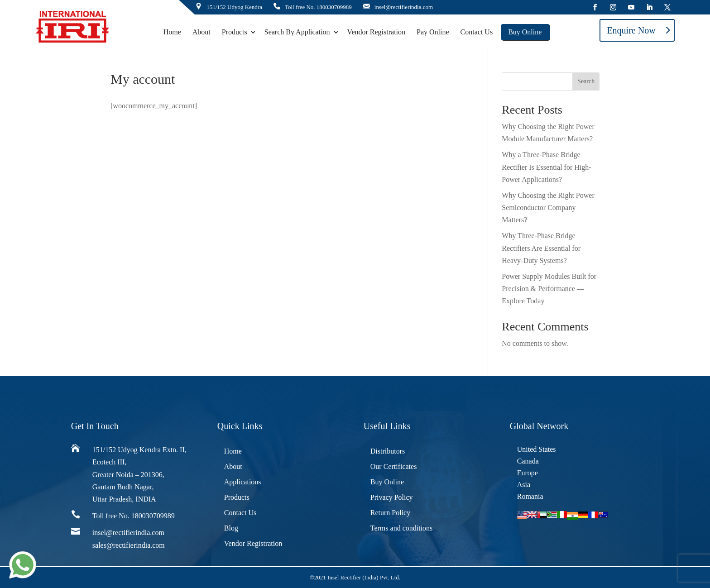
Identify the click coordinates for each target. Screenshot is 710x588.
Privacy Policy (392, 497)
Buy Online (525, 32)
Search (586, 81)
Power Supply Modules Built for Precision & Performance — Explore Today (549, 289)
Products (235, 32)
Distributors (388, 451)
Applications (243, 482)
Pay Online (433, 32)
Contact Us (477, 32)
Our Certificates (394, 466)
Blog (231, 528)
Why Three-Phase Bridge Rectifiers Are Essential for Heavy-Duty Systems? (541, 248)
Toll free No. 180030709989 (318, 7)
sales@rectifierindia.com (129, 545)
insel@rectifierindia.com (404, 7)
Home (172, 32)
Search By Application (297, 32)
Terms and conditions (402, 528)
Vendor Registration (376, 32)
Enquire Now (631, 30)
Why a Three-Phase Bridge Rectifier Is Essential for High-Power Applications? (546, 167)
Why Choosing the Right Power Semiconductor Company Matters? (548, 208)
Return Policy (390, 513)
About (201, 32)
